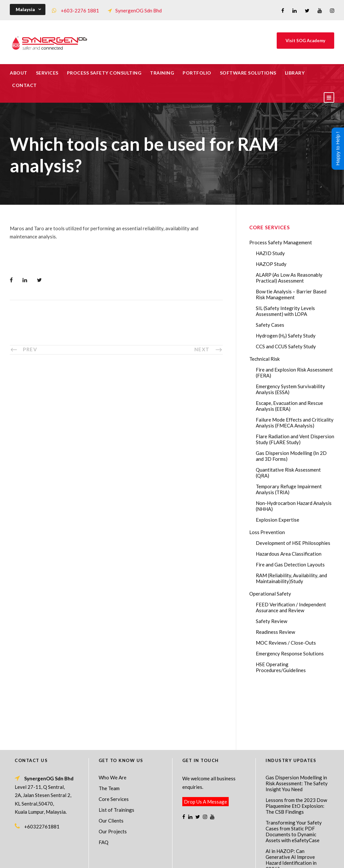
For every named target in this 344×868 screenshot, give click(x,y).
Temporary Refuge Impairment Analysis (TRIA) (289, 489)
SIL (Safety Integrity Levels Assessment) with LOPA (285, 311)
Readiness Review (275, 632)
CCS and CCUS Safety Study (286, 346)
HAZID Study (270, 253)
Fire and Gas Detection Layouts (290, 564)
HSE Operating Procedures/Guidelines (281, 667)
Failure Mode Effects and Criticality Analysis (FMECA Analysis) (295, 423)
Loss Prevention (267, 532)
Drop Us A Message (205, 743)
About (19, 73)
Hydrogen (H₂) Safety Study (286, 336)
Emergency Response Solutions (290, 653)
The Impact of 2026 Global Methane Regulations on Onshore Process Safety (295, 826)
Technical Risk (264, 359)
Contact (25, 85)
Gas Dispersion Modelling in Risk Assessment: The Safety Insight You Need (297, 724)
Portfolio (197, 73)
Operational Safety (270, 594)
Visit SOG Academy (305, 41)
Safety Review (271, 621)
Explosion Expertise (278, 520)
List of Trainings (116, 751)
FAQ (104, 783)
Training (162, 73)
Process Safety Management (281, 242)
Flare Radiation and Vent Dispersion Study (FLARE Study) (295, 439)
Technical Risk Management (224, 859)
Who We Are (113, 719)
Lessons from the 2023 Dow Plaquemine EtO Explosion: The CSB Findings (296, 747)
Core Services (114, 740)
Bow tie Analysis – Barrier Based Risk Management (291, 294)
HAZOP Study (271, 264)
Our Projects (113, 773)
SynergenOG (169, 852)
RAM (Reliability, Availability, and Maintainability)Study (291, 578)
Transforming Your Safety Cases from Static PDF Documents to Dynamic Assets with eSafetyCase (294, 773)
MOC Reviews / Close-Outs (286, 643)
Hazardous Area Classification (289, 554)
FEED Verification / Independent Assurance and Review (291, 607)
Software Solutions (248, 73)
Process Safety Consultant (172, 859)
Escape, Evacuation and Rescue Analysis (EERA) (289, 406)
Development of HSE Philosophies (293, 543)
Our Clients (111, 762)
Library (295, 73)
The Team (109, 729)
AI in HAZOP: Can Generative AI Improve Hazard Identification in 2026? (291, 801)
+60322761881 (42, 768)
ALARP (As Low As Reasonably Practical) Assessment (289, 278)
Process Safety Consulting (104, 73)
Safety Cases (270, 325)
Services (47, 73)
